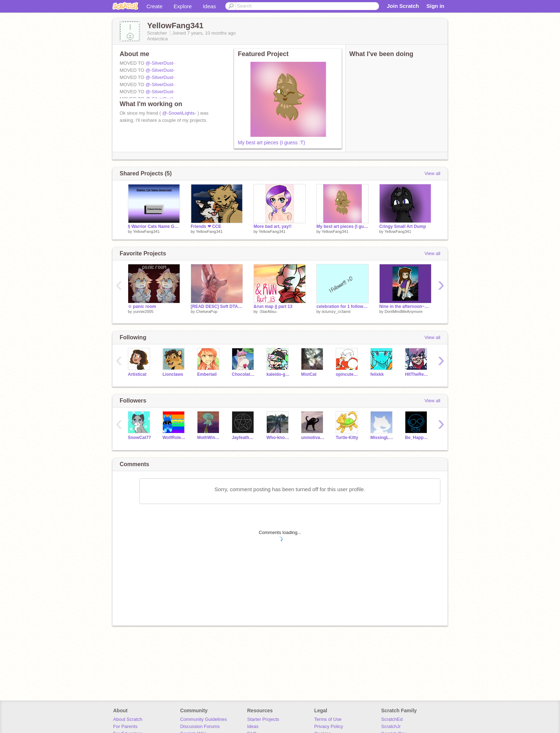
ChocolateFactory (244, 374)
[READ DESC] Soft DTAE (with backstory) (217, 306)
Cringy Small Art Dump (403, 226)
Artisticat (137, 374)
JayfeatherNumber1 (244, 438)
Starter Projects (263, 719)
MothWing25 (209, 438)
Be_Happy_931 (417, 438)
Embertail (207, 374)
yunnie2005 (143, 311)
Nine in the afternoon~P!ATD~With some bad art (405, 306)
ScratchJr (391, 726)
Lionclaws (173, 374)
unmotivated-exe (313, 438)
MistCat (309, 374)
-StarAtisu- (268, 311)
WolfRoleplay (174, 438)
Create (154, 6)
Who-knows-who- (278, 438)
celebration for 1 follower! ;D (342, 306)
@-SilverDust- (160, 63)
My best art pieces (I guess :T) (271, 143)
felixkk (377, 374)
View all (432, 173)
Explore (183, 6)
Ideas (209, 6)
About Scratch (128, 719)
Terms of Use (328, 719)
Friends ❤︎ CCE (206, 226)
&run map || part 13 (273, 306)
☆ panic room (142, 306)
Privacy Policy (329, 726)
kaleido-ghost (278, 374)
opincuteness (348, 374)
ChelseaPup (207, 311)
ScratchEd (392, 719)
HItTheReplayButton (417, 374)
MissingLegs (382, 438)
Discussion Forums (200, 726)
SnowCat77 (139, 438)
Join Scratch (403, 6)
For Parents (125, 726)
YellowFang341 (146, 231)
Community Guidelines (203, 719)
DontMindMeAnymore (404, 311)
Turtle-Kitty (347, 438)
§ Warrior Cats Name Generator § (154, 226)
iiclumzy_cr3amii (336, 311)
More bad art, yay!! (273, 226)
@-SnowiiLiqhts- (179, 113)
